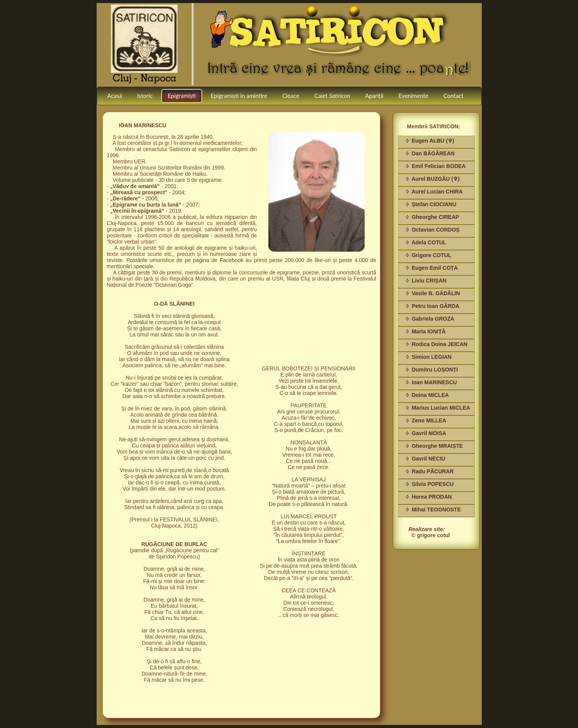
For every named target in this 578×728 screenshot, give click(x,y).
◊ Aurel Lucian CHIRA (434, 192)
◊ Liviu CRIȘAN (426, 281)
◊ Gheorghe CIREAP (432, 217)
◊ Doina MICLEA (427, 395)
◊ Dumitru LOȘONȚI (432, 370)
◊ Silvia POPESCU (430, 484)
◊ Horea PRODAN (429, 497)
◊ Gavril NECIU (426, 459)
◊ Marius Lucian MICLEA (438, 408)
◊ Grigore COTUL (428, 255)
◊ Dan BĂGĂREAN (430, 153)
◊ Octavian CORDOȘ (433, 230)
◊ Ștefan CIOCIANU (431, 204)
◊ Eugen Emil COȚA (432, 268)
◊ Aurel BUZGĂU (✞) (433, 179)
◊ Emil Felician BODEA (436, 166)
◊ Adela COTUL (426, 242)
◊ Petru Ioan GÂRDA (432, 306)
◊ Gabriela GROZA (430, 319)
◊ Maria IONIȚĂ (426, 331)
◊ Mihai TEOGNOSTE (433, 509)
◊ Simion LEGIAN (429, 357)
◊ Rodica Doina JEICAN (436, 344)
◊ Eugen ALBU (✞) (430, 141)
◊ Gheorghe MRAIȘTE (434, 446)
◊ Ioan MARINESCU (431, 382)
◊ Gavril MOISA (426, 433)
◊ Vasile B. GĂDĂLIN (433, 293)
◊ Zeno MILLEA (426, 420)
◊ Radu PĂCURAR (430, 471)
